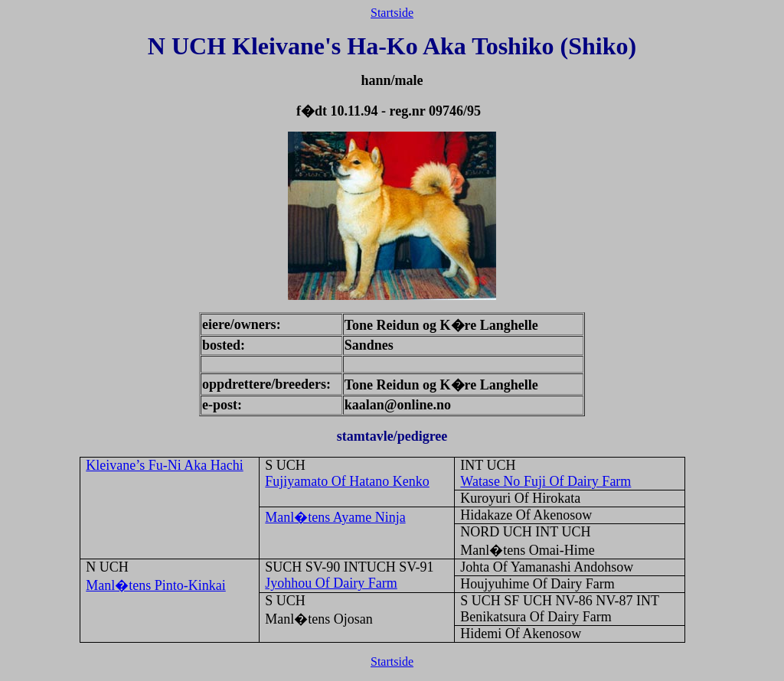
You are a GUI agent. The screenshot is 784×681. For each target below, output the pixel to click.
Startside (392, 13)
